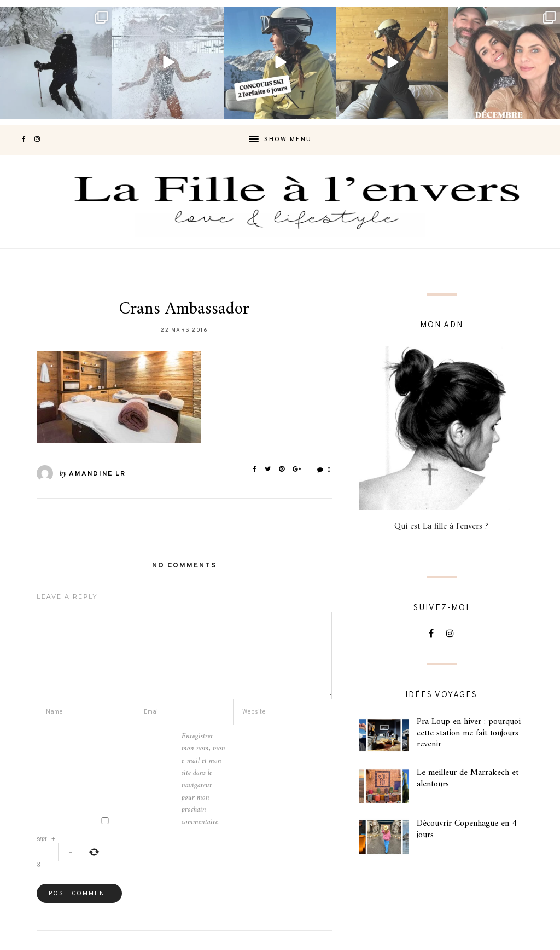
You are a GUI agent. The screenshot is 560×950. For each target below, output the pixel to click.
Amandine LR (97, 474)
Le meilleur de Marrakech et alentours (468, 778)
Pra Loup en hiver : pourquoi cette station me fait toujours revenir (469, 733)
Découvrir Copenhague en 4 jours (467, 829)
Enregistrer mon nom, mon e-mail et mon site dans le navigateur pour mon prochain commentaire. (203, 780)
